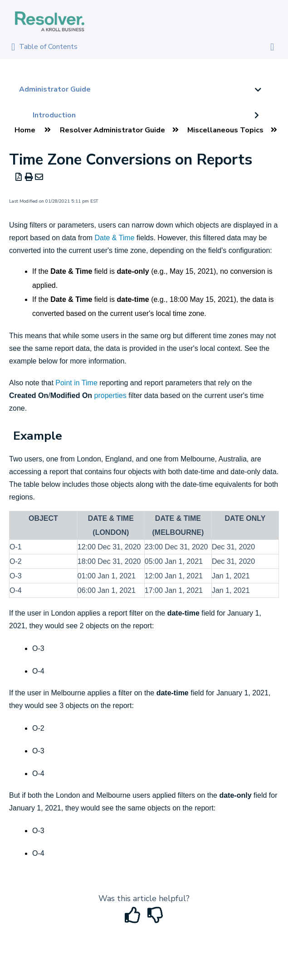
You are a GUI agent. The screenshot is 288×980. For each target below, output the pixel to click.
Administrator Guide (55, 89)
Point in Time (76, 383)
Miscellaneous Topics (225, 130)
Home (25, 130)
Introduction (54, 115)
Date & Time (115, 238)
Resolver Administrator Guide (112, 130)
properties (110, 395)
